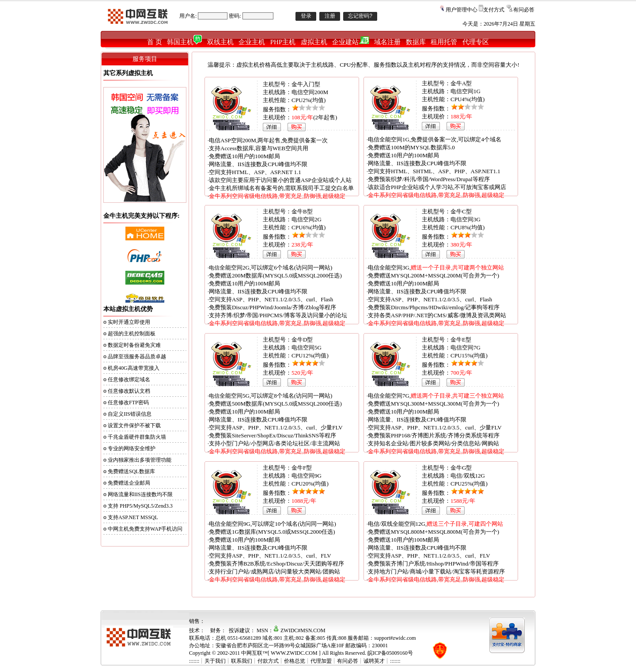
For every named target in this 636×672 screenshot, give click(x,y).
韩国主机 (184, 42)
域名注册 (387, 42)
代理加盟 (321, 661)
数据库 (416, 42)
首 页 (155, 42)
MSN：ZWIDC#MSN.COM (291, 630)
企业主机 (252, 42)
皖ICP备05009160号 (390, 653)
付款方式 (268, 661)
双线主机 (220, 42)
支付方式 (494, 10)
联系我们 (242, 661)
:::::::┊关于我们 (207, 661)
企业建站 (351, 42)
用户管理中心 (462, 10)
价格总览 (295, 661)
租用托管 (444, 42)
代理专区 (476, 42)
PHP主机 (283, 42)
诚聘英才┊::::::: (382, 661)
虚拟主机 (314, 42)
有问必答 (524, 10)
